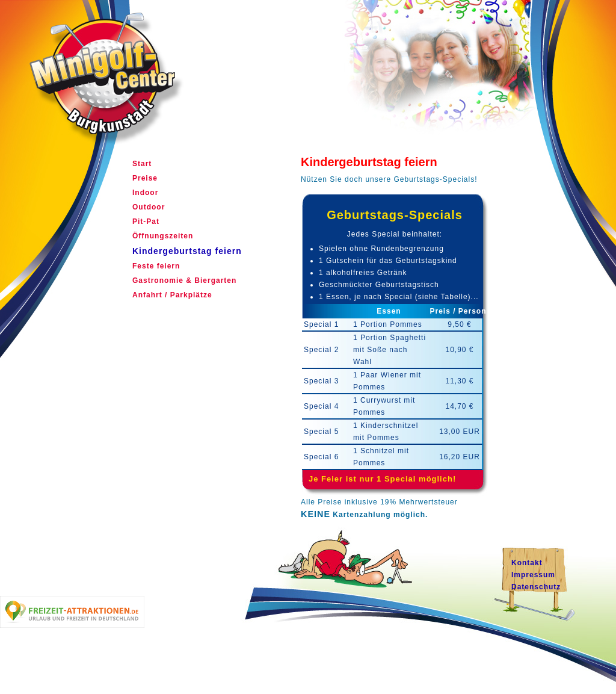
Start (142, 164)
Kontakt (527, 563)
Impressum (533, 575)
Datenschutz (536, 587)
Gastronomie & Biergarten (184, 280)
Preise (145, 178)
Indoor (145, 193)
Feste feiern (156, 266)
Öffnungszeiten (163, 236)
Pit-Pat (146, 222)
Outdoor (149, 207)
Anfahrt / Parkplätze (172, 295)
